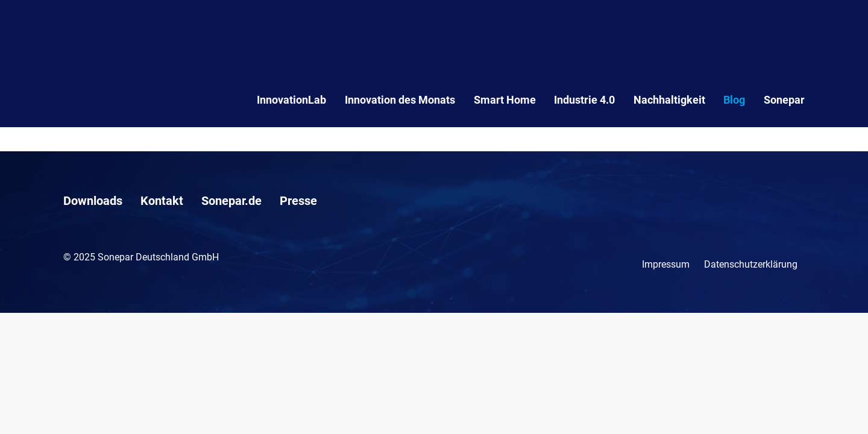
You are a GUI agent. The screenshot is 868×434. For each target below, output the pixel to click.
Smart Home (505, 100)
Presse (298, 201)
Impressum (666, 264)
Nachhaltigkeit (669, 100)
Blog (734, 100)
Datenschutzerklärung (751, 264)
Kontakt (162, 201)
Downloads (93, 201)
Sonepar (784, 100)
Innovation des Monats (400, 100)
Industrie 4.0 (584, 100)
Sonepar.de (231, 201)
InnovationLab (291, 100)
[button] (27, 407)
